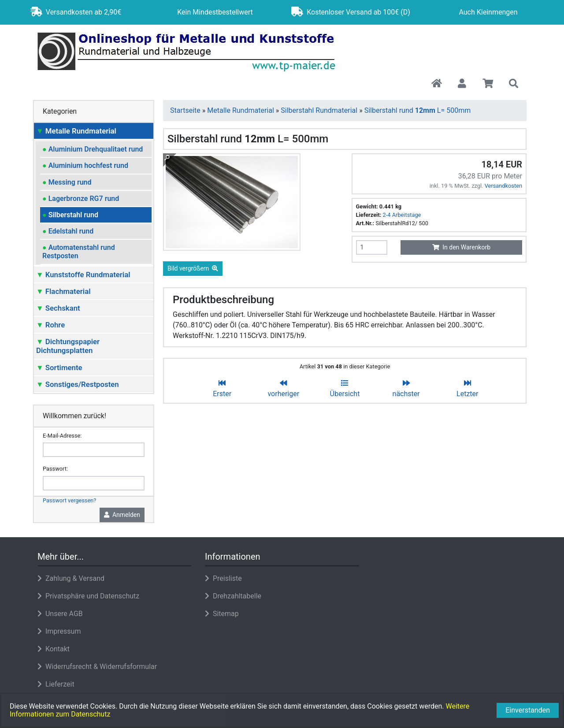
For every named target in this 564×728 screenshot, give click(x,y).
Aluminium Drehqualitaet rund (93, 149)
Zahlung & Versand (71, 578)
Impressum (59, 631)
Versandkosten (503, 186)
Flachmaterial (63, 291)
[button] (462, 84)
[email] (94, 450)
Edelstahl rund (68, 231)
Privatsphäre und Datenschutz (88, 596)
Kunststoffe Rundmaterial (83, 275)
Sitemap (222, 614)
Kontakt (54, 649)
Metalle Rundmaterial (76, 131)
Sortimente (59, 368)
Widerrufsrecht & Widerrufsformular (97, 667)
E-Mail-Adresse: (62, 436)
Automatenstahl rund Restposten (79, 252)
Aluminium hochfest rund (85, 165)
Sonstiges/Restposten (78, 384)
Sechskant (58, 308)
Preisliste (223, 578)
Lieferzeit (56, 684)
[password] (94, 483)
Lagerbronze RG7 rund (81, 199)
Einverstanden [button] (528, 710)
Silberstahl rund (70, 215)
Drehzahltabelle (233, 596)
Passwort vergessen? (69, 500)
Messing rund (67, 182)
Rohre (50, 325)
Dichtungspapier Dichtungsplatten (68, 346)
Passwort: (55, 469)
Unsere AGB (60, 614)
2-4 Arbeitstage (402, 215)
